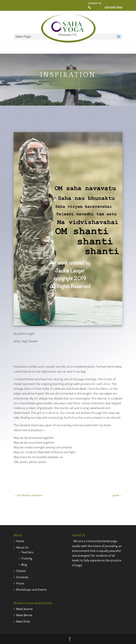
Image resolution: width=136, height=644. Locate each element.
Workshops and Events (31, 590)
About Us (22, 547)
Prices (20, 583)
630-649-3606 (114, 8)
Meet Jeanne (24, 609)
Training (27, 558)
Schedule (22, 577)
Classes (21, 571)
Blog (24, 565)
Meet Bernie (24, 615)
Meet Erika (23, 621)
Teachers (27, 552)
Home (20, 541)
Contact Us (95, 3)
